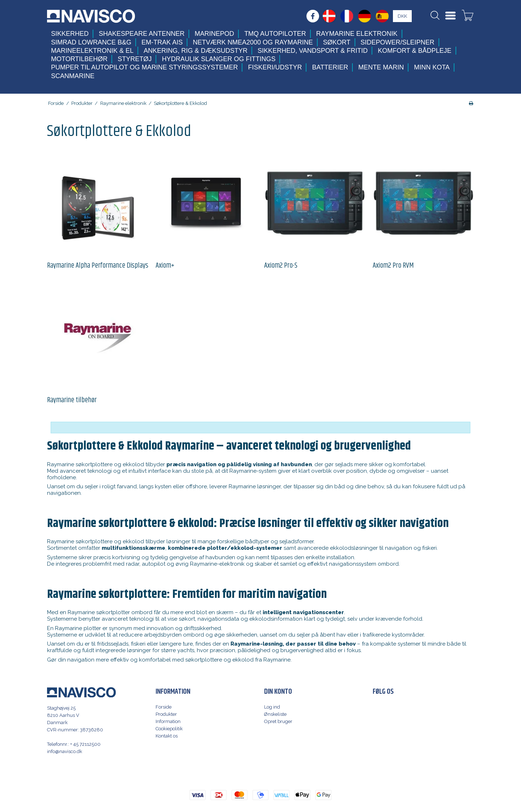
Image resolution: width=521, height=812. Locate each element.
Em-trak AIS (162, 42)
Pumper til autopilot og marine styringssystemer (144, 67)
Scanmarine (73, 76)
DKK (402, 16)
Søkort (337, 42)
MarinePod (214, 34)
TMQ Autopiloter (275, 34)
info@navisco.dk (65, 751)
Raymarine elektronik (357, 34)
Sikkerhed (70, 34)
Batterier (330, 67)
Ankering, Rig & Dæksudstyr (196, 51)
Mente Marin (381, 67)
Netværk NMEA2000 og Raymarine (253, 42)
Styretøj (135, 59)
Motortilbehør (79, 59)
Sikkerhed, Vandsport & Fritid (313, 51)
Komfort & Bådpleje (414, 51)
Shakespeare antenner (142, 34)
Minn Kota (432, 67)
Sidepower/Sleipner (398, 42)
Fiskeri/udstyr (275, 67)
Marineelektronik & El (92, 51)
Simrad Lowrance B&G (91, 42)
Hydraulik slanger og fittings (219, 59)
